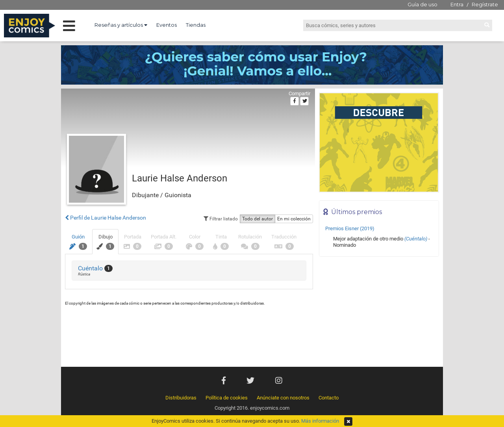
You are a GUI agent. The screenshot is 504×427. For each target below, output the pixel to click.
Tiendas (196, 25)
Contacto (329, 398)
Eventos (167, 25)
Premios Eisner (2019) (350, 228)
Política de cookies (227, 398)
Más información (320, 421)
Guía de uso (422, 4)
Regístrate (485, 4)
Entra (457, 4)
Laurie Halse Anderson (180, 178)
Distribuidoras (181, 398)
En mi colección (294, 219)
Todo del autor (258, 219)
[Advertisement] (379, 314)
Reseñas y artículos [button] (121, 25)
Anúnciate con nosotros (283, 398)
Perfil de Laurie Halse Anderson (106, 218)
